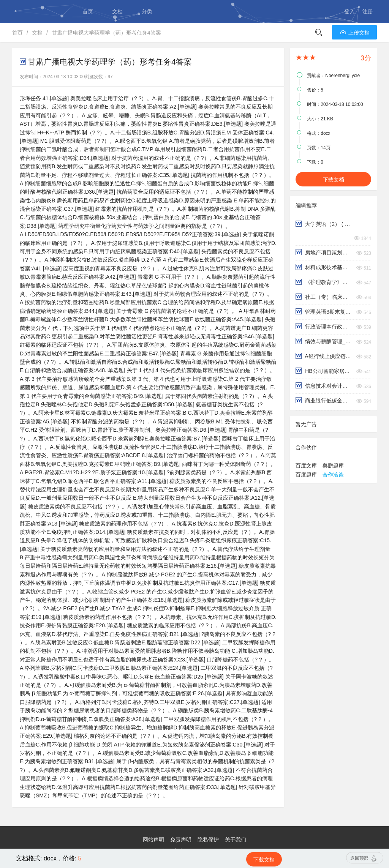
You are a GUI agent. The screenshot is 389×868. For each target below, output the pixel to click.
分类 (147, 11)
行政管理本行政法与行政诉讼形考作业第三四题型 (324, 326)
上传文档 (354, 33)
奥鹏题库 (333, 466)
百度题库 (306, 475)
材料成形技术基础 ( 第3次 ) (324, 267)
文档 (117, 11)
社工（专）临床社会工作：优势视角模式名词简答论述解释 (324, 297)
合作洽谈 (333, 475)
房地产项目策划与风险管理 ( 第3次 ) (324, 252)
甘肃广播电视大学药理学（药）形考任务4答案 (106, 33)
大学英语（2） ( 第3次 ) (324, 224)
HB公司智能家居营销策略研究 (324, 371)
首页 (88, 11)
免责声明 (181, 840)
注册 (368, 11)
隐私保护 (208, 840)
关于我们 (236, 840)
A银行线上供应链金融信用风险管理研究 (324, 356)
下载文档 (334, 180)
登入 (349, 11)
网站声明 (153, 840)
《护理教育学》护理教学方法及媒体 (324, 282)
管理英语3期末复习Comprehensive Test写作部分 (324, 312)
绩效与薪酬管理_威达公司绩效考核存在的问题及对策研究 (324, 341)
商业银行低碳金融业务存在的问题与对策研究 (324, 400)
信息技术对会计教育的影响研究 (324, 386)
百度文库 (306, 466)
